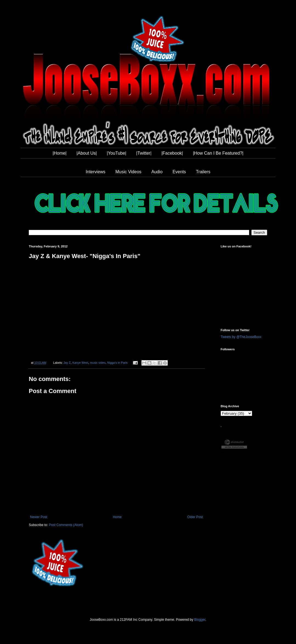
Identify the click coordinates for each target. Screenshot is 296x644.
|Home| (60, 153)
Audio (157, 172)
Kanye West (80, 363)
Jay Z (67, 363)
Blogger (200, 620)
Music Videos (128, 172)
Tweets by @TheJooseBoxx (241, 337)
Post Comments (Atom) (66, 525)
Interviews (96, 172)
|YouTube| (117, 153)
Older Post (195, 517)
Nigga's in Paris (117, 363)
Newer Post (39, 517)
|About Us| (87, 153)
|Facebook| (172, 153)
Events (179, 172)
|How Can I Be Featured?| (218, 153)
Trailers (203, 172)
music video (98, 363)
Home (117, 517)
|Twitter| (144, 153)
